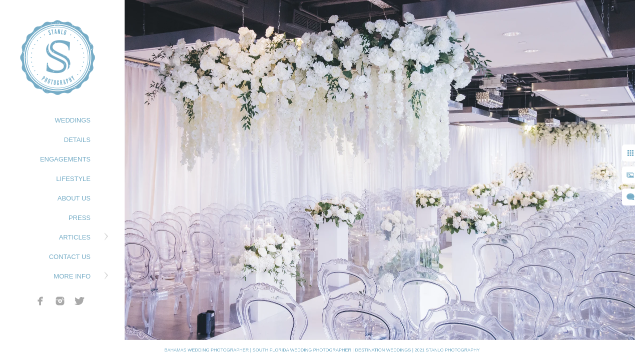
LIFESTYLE (73, 179)
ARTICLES (75, 237)
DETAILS (77, 140)
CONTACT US (70, 257)
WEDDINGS (73, 120)
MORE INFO (72, 276)
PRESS (80, 218)
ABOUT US (74, 198)
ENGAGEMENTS (65, 159)
